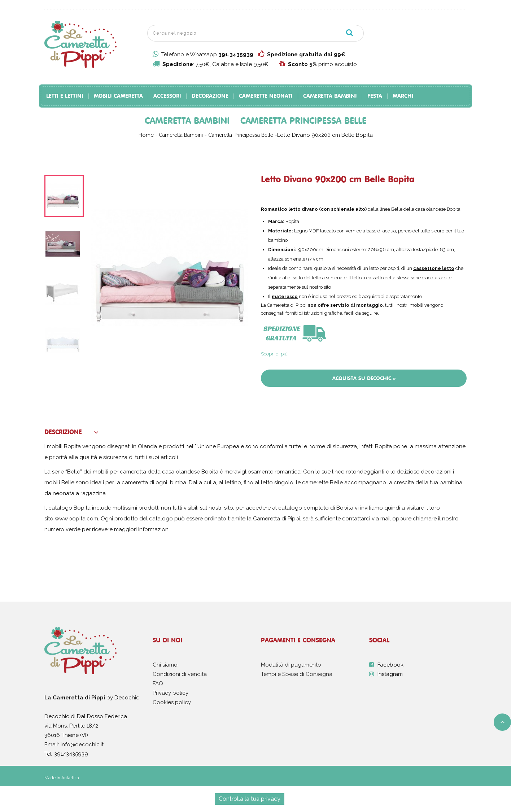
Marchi (403, 96)
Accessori (167, 96)
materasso (285, 296)
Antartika (70, 778)
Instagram (390, 674)
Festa (375, 96)
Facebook (390, 665)
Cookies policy (172, 702)
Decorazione (210, 96)
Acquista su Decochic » (364, 378)
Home (146, 135)
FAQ (158, 684)
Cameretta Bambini (330, 96)
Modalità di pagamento (291, 665)
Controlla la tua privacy (250, 799)
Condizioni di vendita (180, 674)
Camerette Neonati (266, 96)
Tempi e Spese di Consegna (297, 674)
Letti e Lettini (65, 96)
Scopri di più (274, 354)
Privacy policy (171, 693)
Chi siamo (165, 665)
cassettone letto (434, 268)
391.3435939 (236, 54)
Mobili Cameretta (118, 96)
